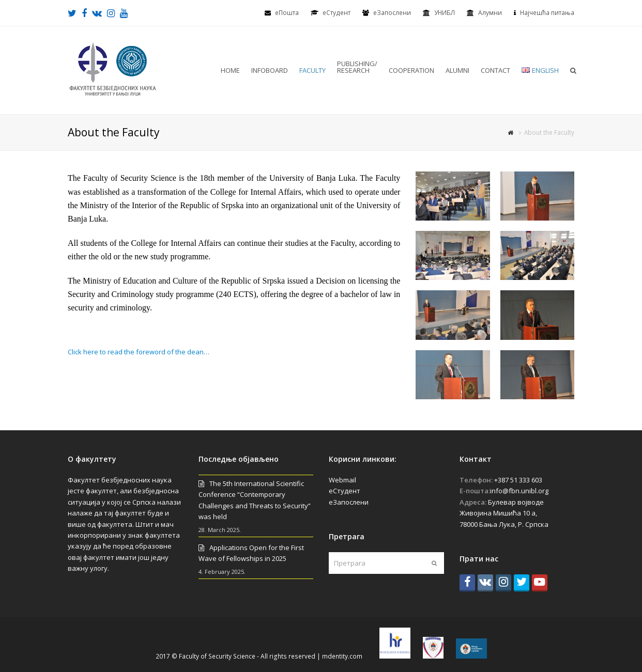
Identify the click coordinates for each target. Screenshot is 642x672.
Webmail (342, 480)
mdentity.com (342, 656)
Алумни (490, 13)
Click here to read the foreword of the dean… (139, 352)
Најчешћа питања (547, 13)
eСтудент (337, 13)
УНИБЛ (445, 13)
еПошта (287, 13)
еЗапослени (392, 13)
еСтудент (345, 491)
